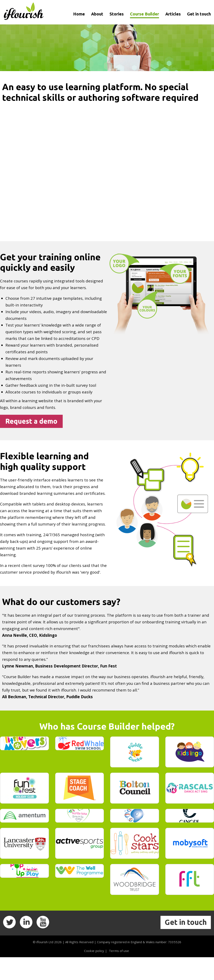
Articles (173, 14)
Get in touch (199, 14)
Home (79, 14)
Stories (117, 14)
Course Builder (145, 14)
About (97, 14)
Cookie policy (94, 973)
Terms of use (118, 973)
